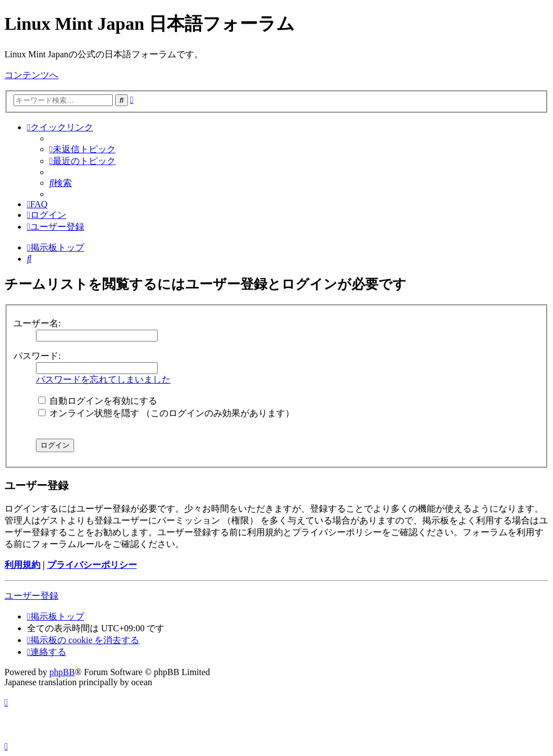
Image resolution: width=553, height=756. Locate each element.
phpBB (62, 672)
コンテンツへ (31, 75)
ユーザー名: (37, 323)
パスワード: (37, 356)
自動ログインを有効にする (98, 401)
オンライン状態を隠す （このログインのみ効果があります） (166, 413)
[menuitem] (83, 149)
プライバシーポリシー (92, 565)
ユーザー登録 (31, 596)
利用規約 (22, 565)
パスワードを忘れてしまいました (103, 379)
